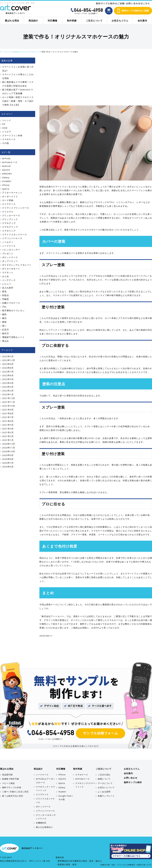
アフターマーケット (12, 193)
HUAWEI (7, 181)
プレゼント (8, 253)
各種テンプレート (106, 796)
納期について (104, 779)
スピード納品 (8, 783)
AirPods (6, 158)
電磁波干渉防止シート (13, 337)
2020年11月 (9, 448)
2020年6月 (8, 467)
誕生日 (5, 333)
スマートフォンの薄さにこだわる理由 (18, 76)
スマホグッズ (9, 223)
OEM (5, 128)
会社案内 (142, 21)
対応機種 (52, 21)
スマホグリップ (10, 227)
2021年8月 (8, 413)
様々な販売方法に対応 (13, 796)
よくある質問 (104, 792)
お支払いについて (106, 787)
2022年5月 (8, 379)
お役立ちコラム (120, 21)
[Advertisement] (96, 82)
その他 (5, 143)
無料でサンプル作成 (12, 787)
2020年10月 (9, 451)
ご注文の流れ (104, 775)
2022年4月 (8, 383)
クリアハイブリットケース (16, 208)
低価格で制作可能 (11, 779)
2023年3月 (8, 356)
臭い (4, 326)
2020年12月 (9, 444)
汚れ (4, 307)
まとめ (5, 276)
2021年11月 (9, 402)
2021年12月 (9, 398)
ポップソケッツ (10, 261)
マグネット (8, 272)
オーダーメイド (10, 196)
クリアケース (9, 204)
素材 (4, 322)
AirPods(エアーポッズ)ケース (46, 781)
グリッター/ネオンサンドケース (46, 817)
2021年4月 (8, 429)
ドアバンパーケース (12, 238)
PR (4, 124)
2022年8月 (8, 368)
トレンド (7, 120)
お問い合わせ (131, 778)
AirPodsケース (10, 162)
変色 (4, 291)
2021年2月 (8, 436)
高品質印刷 (7, 775)
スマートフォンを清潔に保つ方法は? (18, 69)
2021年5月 (8, 425)
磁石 (4, 318)
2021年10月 (9, 406)
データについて (105, 783)
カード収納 (8, 200)
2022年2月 (8, 391)
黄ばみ (5, 341)
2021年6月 (8, 421)
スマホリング (9, 231)
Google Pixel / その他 (66, 798)
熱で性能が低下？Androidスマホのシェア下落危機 (18, 91)
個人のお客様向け (44, 827)
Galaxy (6, 177)
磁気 (4, 314)
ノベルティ (8, 242)
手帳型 (5, 299)
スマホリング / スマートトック (45, 788)
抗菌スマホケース (11, 303)
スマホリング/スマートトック (85, 785)
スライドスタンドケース (14, 234)
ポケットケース (10, 257)
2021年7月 (8, 417)
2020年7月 (8, 463)
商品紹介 (33, 21)
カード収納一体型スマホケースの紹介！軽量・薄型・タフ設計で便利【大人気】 (18, 101)
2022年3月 (8, 387)
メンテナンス (9, 280)
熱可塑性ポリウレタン (13, 310)
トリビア (7, 132)
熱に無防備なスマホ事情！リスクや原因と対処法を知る (18, 84)
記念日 (5, 329)
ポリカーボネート (11, 269)
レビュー (7, 284)
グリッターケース (11, 215)
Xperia (6, 189)
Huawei (62, 792)
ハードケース (9, 246)
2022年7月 (8, 372)
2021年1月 (8, 440)
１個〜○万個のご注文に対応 (15, 792)
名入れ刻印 (8, 288)
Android (6, 166)
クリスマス (8, 212)
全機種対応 (41, 823)
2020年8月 (8, 459)
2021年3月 (8, 432)
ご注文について (94, 21)
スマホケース (9, 139)
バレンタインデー (11, 250)
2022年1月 (8, 394)
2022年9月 (8, 364)
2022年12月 (9, 360)
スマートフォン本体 (12, 135)
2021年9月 (8, 410)
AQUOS (6, 170)
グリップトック (10, 219)
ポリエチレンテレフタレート (17, 265)
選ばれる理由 (12, 21)
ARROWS (7, 174)
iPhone (6, 185)
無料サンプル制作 (133, 782)
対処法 (5, 295)
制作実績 (72, 21)
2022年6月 (8, 375)
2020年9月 (8, 455)
